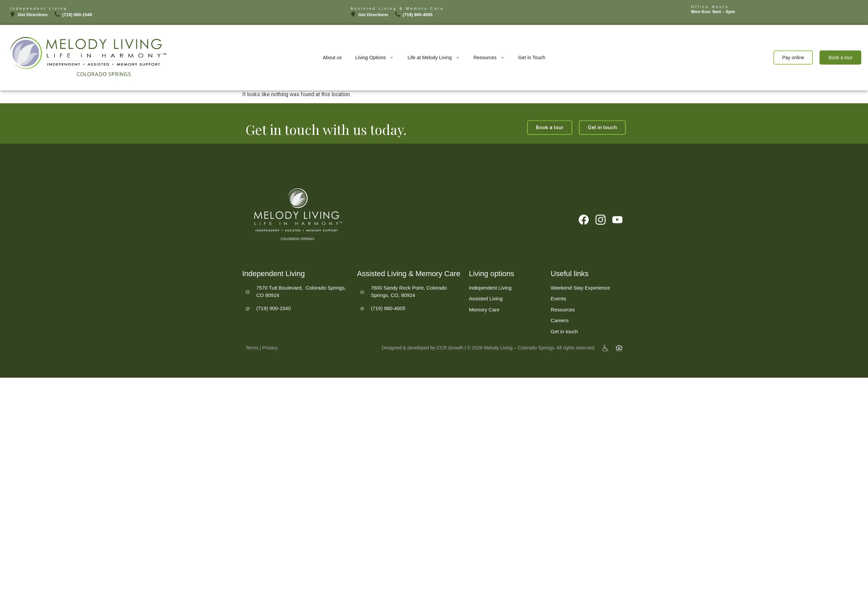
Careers (560, 339)
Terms (252, 352)
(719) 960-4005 (388, 327)
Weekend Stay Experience (581, 307)
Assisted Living (486, 317)
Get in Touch (532, 58)
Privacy (270, 352)
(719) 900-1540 (274, 327)
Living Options (375, 58)
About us (332, 58)
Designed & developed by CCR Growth (422, 352)
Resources (489, 58)
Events (558, 317)
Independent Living (490, 307)
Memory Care (484, 328)
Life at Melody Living (434, 58)
